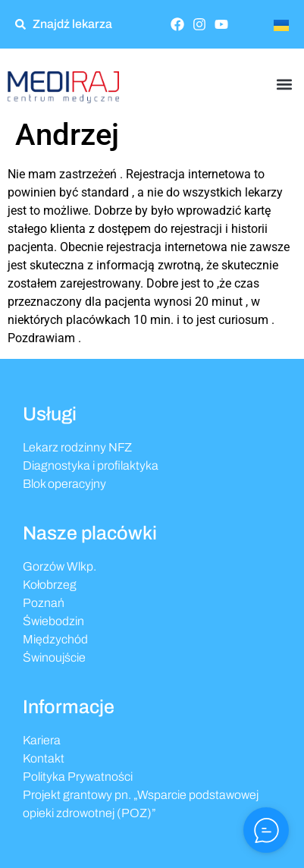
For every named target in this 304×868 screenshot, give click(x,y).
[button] (284, 84)
